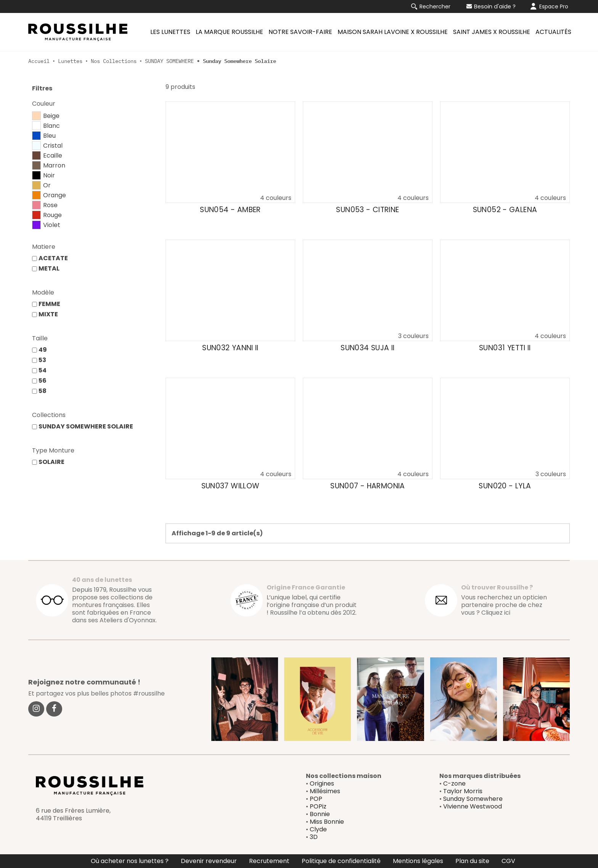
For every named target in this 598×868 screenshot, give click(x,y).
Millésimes (325, 791)
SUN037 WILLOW (231, 486)
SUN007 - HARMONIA (367, 486)
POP (316, 799)
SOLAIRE (51, 462)
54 (43, 370)
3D (314, 837)
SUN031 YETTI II (505, 348)
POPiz (318, 806)
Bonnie (320, 814)
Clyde (318, 829)
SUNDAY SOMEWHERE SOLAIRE (86, 426)
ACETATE (53, 258)
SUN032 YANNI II (230, 348)
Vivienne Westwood (473, 806)
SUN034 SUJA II (367, 348)
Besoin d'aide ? (491, 6)
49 (43, 350)
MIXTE (48, 314)
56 (43, 381)
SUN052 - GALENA (505, 210)
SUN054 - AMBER (230, 210)
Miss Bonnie (327, 822)
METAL (49, 268)
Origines (322, 783)
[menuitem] (169, 32)
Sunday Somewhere (473, 799)
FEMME (49, 304)
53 (42, 360)
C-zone (454, 783)
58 (43, 391)
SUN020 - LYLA (505, 486)
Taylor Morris (463, 791)
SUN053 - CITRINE (367, 210)
